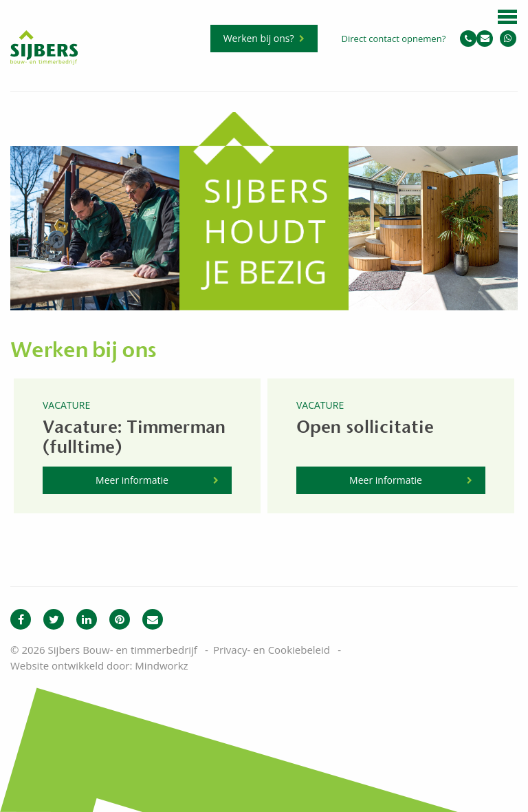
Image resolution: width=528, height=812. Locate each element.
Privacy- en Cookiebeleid (272, 650)
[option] (95, 211)
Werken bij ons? (259, 38)
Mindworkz (161, 665)
